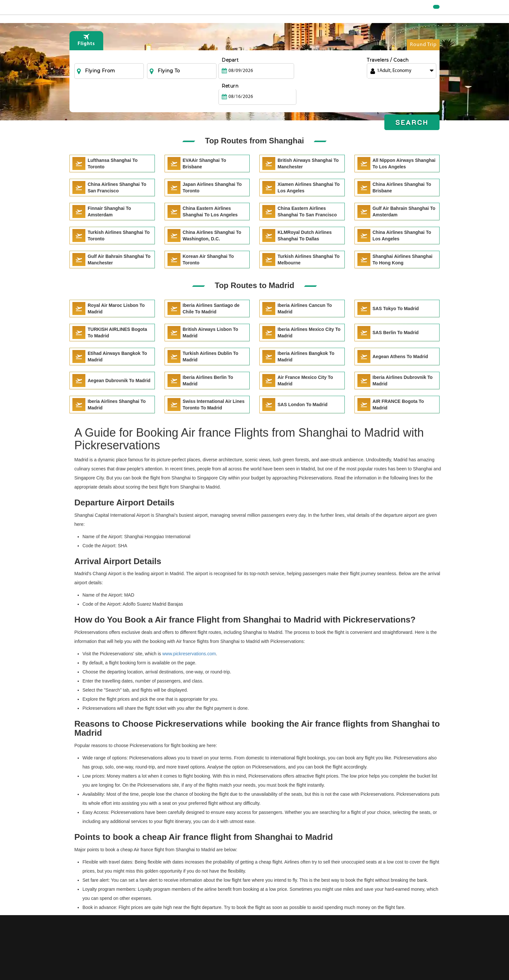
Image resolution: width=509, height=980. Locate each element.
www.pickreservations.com (189, 654)
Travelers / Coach (388, 73)
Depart (230, 73)
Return (302, 73)
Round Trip (423, 59)
